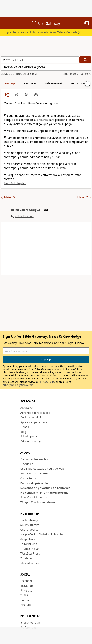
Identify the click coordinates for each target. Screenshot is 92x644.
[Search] (85, 60)
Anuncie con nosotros (34, 473)
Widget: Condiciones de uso (38, 502)
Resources (30, 83)
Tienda (25, 427)
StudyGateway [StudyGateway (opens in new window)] (30, 525)
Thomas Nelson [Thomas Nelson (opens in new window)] (30, 549)
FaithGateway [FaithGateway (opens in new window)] (29, 520)
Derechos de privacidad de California (45, 488)
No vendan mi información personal (45, 493)
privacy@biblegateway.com (18, 385)
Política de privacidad (35, 483)
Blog (23, 432)
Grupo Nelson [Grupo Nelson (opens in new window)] (29, 539)
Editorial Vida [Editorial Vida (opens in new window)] (29, 544)
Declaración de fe (32, 417)
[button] (87, 23)
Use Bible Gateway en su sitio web (42, 469)
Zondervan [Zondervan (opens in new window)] (27, 558)
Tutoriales (27, 464)
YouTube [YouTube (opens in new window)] (26, 605)
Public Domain (24, 216)
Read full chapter (15, 183)
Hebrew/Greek (54, 83)
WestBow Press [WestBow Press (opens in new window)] (30, 553)
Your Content (79, 83)
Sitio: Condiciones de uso (36, 497)
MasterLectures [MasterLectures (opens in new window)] (30, 563)
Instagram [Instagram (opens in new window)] (27, 586)
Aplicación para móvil (34, 422)
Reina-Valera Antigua (26, 210)
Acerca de (27, 408)
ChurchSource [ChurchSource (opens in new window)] (29, 530)
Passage (10, 83)
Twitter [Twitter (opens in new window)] (25, 600)
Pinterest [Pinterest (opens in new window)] (26, 590)
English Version (30, 623)
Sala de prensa (30, 436)
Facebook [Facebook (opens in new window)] (27, 581)
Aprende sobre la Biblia (35, 413)
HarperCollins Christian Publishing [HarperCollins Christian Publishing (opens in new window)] (42, 534)
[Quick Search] (40, 60)
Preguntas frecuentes (34, 459)
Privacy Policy (48, 382)
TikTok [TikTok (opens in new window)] (24, 595)
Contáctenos (28, 478)
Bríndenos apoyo (31, 441)
